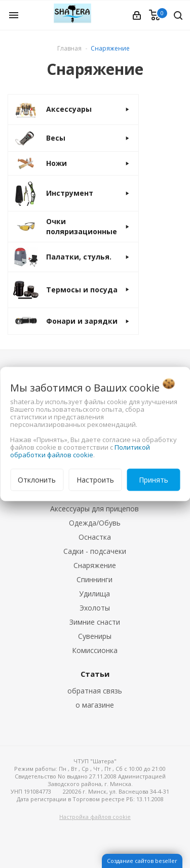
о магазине (95, 705)
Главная (69, 48)
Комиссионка (95, 650)
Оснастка (95, 537)
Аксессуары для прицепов (94, 509)
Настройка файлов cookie (95, 817)
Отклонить (37, 480)
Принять (154, 480)
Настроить (95, 480)
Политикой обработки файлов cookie (80, 451)
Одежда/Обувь (95, 523)
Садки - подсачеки (95, 551)
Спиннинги (94, 579)
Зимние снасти (95, 622)
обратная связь (95, 691)
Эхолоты (95, 608)
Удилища (94, 594)
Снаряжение (95, 565)
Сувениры (95, 636)
